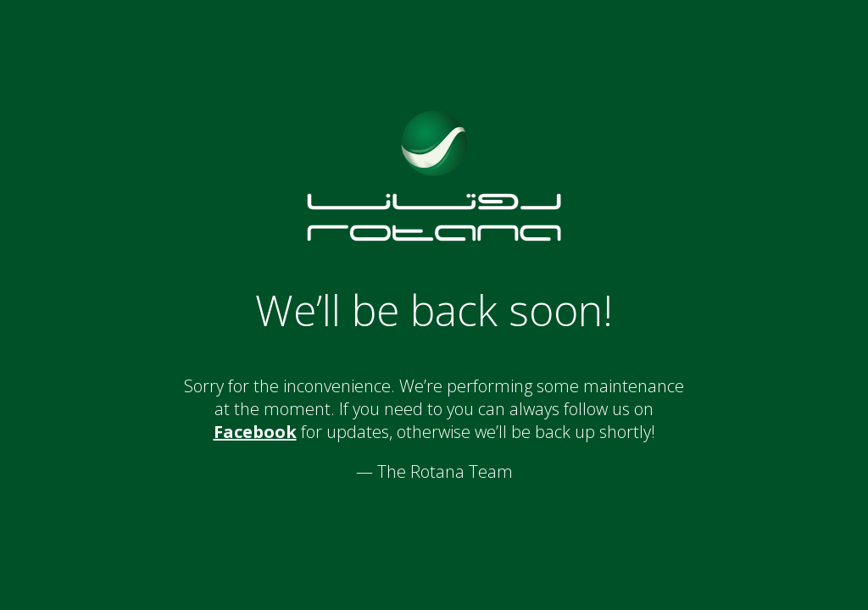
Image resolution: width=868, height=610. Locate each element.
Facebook (255, 432)
